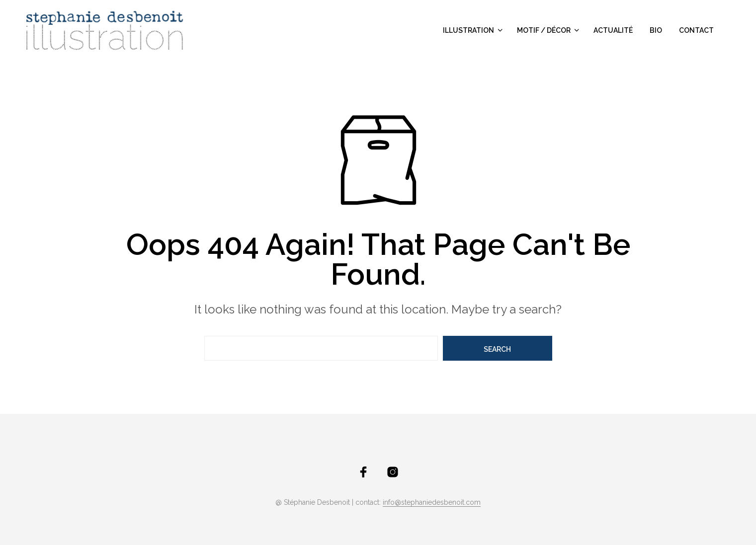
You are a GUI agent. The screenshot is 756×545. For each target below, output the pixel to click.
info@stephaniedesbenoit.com (432, 503)
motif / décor (544, 30)
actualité (613, 30)
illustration (468, 30)
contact (696, 30)
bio (656, 30)
